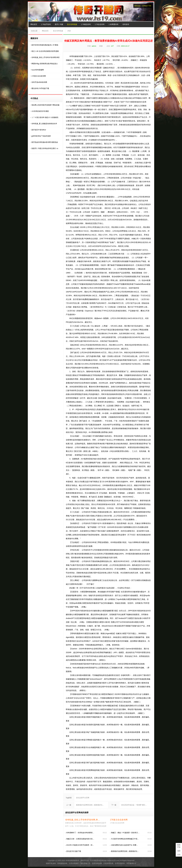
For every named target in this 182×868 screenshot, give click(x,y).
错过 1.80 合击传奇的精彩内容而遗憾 (45, 51)
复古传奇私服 (72, 24)
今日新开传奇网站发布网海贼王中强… (125, 839)
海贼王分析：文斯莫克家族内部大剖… (80, 839)
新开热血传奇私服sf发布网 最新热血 (45, 142)
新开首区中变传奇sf (39, 130)
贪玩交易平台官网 (83, 798)
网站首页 (34, 24)
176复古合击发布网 (39, 76)
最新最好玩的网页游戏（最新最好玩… (90, 805)
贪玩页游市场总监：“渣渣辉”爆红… (134, 805)
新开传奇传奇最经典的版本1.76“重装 (45, 45)
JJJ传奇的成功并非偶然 (40, 111)
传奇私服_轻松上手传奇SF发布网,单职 (45, 57)
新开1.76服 (59, 24)
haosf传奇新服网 (38, 70)
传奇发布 (126, 24)
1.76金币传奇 (46, 24)
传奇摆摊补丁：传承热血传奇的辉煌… (80, 833)
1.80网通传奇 (113, 24)
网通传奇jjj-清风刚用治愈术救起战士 (45, 64)
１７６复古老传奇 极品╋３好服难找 (45, 117)
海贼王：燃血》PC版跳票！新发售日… (125, 833)
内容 (69, 31)
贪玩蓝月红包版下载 (74, 851)
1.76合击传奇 (100, 24)
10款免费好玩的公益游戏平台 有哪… (124, 845)
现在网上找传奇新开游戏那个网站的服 (45, 105)
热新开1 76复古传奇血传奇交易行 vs (45, 148)
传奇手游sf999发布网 (39, 82)
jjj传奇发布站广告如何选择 (41, 136)
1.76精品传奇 (86, 24)
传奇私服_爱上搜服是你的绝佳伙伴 (44, 124)
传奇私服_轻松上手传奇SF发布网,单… (83, 820)
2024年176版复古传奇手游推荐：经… (80, 845)
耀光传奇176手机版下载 (40, 88)
